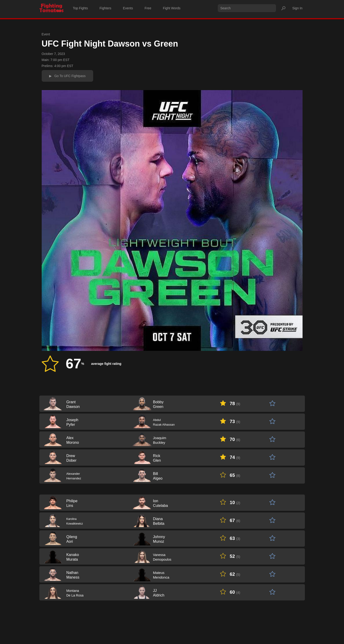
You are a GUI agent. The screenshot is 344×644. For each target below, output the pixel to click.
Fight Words (172, 8)
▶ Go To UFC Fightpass (67, 76)
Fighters (105, 8)
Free (148, 8)
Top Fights (80, 8)
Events (128, 8)
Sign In (297, 8)
